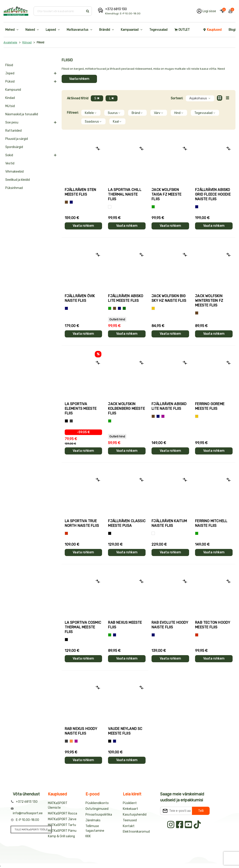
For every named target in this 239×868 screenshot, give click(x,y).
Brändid (105, 30)
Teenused (130, 820)
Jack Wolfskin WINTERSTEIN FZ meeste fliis (209, 301)
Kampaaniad (130, 30)
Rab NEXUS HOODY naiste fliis (81, 731)
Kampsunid (13, 90)
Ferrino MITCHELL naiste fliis (211, 523)
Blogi (232, 30)
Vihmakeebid (14, 172)
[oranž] (71, 741)
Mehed (10, 30)
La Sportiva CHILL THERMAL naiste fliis (125, 194)
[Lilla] (163, 416)
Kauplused (212, 30)
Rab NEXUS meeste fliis (125, 625)
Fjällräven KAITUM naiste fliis (169, 523)
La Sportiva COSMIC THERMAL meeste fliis (83, 627)
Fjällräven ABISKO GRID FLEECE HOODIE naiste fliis (213, 194)
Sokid (9, 155)
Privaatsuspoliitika (99, 815)
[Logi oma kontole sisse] (206, 11)
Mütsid (10, 106)
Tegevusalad (158, 30)
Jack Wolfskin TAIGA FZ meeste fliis (166, 194)
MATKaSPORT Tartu (62, 825)
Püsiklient (130, 803)
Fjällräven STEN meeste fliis (81, 192)
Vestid (10, 163)
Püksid (10, 82)
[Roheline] (153, 207)
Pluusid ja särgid (17, 139)
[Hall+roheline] (71, 421)
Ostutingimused (97, 809)
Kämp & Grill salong (61, 836)
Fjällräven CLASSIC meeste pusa (127, 523)
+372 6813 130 (116, 9)
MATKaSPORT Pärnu (62, 831)
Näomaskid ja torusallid (22, 114)
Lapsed (51, 30)
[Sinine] (71, 202)
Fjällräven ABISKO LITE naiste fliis (169, 406)
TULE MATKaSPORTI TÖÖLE (31, 830)
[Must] (110, 533)
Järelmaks (93, 820)
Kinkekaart (130, 809)
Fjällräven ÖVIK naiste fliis (80, 298)
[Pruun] (66, 202)
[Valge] (110, 207)
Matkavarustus (78, 30)
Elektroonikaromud (136, 832)
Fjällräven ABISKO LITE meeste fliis (125, 298)
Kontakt (129, 826)
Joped (10, 73)
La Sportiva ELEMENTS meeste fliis (81, 409)
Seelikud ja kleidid (18, 180)
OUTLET (182, 30)
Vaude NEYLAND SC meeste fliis (125, 731)
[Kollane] (153, 308)
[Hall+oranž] (66, 421)
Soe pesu (12, 122)
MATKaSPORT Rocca (63, 813)
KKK (88, 836)
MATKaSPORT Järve (62, 819)
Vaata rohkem (79, 79)
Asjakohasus (200, 98)
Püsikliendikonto (97, 803)
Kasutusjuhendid (135, 815)
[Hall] (66, 741)
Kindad (10, 98)
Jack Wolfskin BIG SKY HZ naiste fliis (169, 298)
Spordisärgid (14, 147)
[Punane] (66, 533)
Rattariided (13, 131)
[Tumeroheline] (124, 308)
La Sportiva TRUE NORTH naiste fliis (82, 523)
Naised (30, 30)
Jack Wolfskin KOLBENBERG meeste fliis (126, 409)
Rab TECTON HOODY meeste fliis (213, 625)
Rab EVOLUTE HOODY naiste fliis (170, 625)
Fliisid (9, 65)
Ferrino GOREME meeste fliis (210, 406)
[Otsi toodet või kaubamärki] (59, 11)
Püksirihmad (14, 188)
